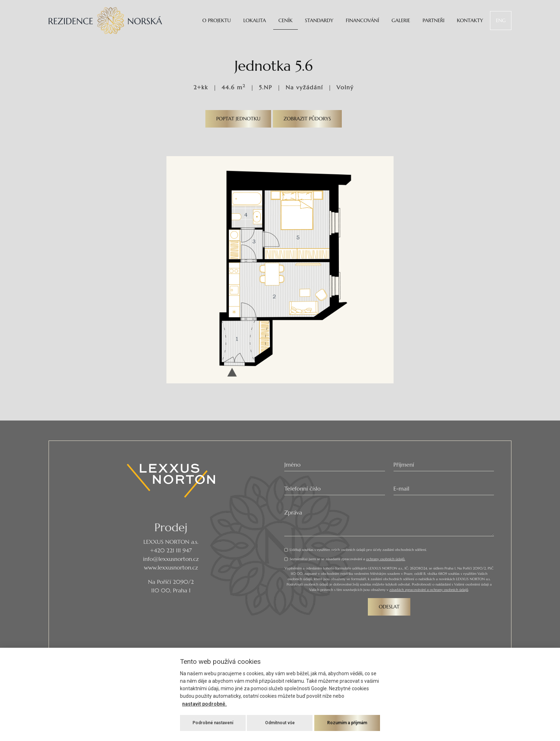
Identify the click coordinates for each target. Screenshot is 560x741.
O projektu (216, 20)
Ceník (286, 20)
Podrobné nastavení (213, 723)
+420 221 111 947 (171, 550)
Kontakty (470, 20)
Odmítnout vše (280, 723)
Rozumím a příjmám (347, 723)
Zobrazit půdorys (307, 119)
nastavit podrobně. (204, 704)
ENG (501, 20)
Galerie (401, 20)
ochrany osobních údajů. (386, 559)
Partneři (433, 20)
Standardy (319, 20)
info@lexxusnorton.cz (171, 559)
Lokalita (255, 20)
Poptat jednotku (238, 119)
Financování (362, 20)
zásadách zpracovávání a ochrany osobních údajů (429, 590)
